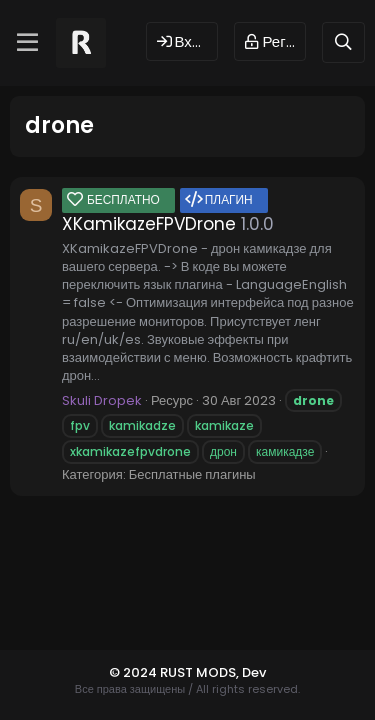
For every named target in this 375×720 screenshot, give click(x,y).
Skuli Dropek (102, 400)
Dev (254, 672)
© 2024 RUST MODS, (175, 672)
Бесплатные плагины (192, 474)
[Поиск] (343, 42)
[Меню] (27, 43)
